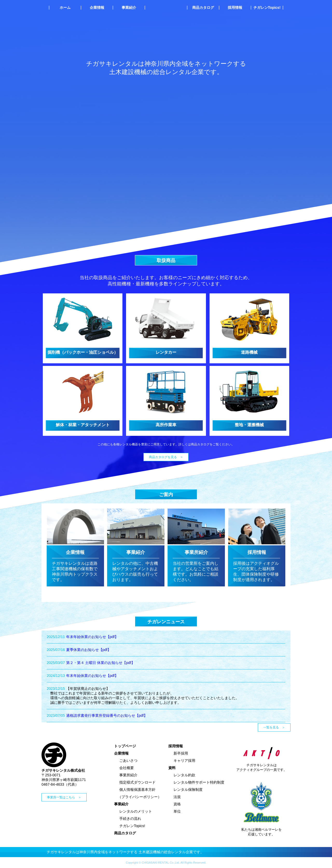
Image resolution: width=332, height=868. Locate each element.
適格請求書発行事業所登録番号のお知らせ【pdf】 (107, 715)
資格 (177, 804)
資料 (172, 768)
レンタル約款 (184, 775)
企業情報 (97, 8)
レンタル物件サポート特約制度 (199, 782)
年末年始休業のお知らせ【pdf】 (92, 637)
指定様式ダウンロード (137, 782)
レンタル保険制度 (188, 790)
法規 (177, 797)
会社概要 (127, 768)
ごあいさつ (128, 761)
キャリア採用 (184, 761)
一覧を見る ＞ (274, 727)
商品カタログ (203, 8)
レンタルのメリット (136, 811)
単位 (177, 811)
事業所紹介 (128, 775)
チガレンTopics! (267, 8)
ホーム (65, 8)
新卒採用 (181, 753)
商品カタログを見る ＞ (166, 457)
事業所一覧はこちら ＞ (64, 797)
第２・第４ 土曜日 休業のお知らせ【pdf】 (101, 663)
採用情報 (235, 8)
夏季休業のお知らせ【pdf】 (89, 650)
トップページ (125, 746)
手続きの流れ (130, 819)
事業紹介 (129, 8)
